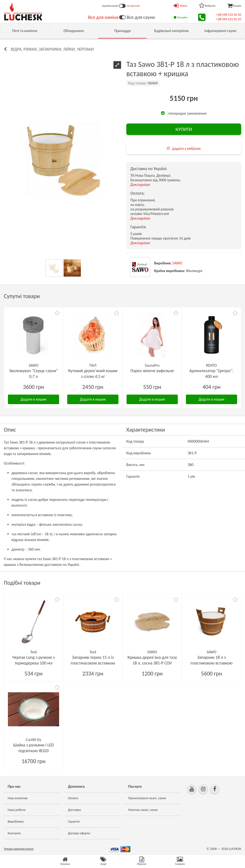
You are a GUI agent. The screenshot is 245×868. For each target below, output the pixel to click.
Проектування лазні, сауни (147, 798)
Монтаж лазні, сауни (143, 810)
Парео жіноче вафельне (152, 371)
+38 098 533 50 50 (229, 15)
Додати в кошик (33, 399)
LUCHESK (235, 849)
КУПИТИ (184, 129)
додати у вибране (186, 148)
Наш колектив (18, 798)
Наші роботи (17, 810)
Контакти (14, 833)
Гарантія (74, 822)
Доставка (74, 810)
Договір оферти (79, 833)
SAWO (177, 263)
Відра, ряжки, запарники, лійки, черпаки (52, 49)
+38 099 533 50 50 (229, 19)
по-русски (133, 6)
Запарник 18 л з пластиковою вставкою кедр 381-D (211, 663)
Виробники (16, 822)
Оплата (73, 798)
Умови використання (19, 849)
